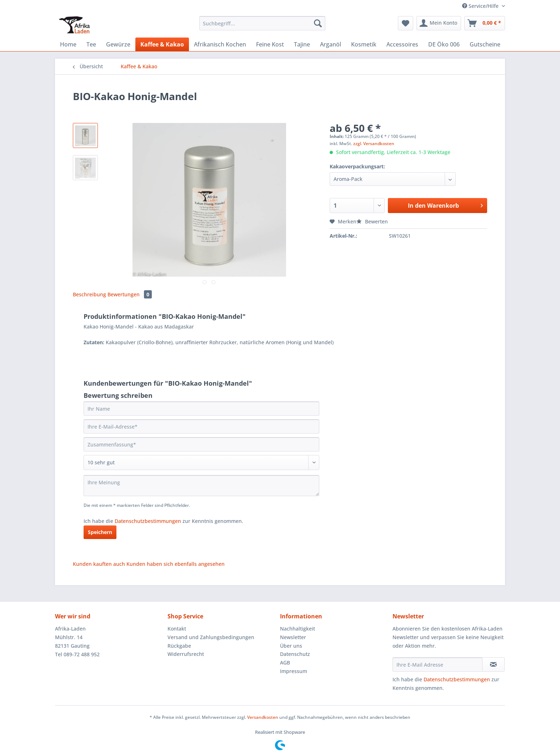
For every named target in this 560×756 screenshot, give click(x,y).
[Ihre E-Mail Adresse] (437, 664)
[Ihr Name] (201, 409)
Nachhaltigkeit (297, 629)
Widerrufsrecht (186, 654)
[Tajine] (302, 44)
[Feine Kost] (270, 44)
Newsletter (293, 637)
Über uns (291, 646)
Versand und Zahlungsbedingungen (211, 637)
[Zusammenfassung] (201, 444)
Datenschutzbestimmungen (148, 521)
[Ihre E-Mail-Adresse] (201, 426)
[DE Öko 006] (444, 44)
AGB (285, 663)
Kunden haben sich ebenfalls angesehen (176, 564)
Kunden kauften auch (99, 564)
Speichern (100, 532)
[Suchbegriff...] (262, 23)
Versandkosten (263, 717)
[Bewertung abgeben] (201, 463)
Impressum (294, 671)
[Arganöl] (331, 44)
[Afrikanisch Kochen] (220, 44)
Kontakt (177, 629)
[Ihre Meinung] (201, 486)
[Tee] (91, 44)
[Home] (68, 44)
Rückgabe (179, 646)
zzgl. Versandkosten (374, 144)
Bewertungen (130, 294)
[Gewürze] (118, 44)
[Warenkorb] (485, 23)
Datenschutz (295, 654)
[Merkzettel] (406, 23)
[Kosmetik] (364, 44)
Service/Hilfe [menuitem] (481, 6)
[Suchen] (318, 23)
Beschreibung (89, 294)
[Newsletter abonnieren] (493, 664)
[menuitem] (262, 27)
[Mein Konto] (439, 23)
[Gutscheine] (485, 44)
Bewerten (372, 221)
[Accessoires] (402, 44)
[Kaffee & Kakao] (162, 44)
